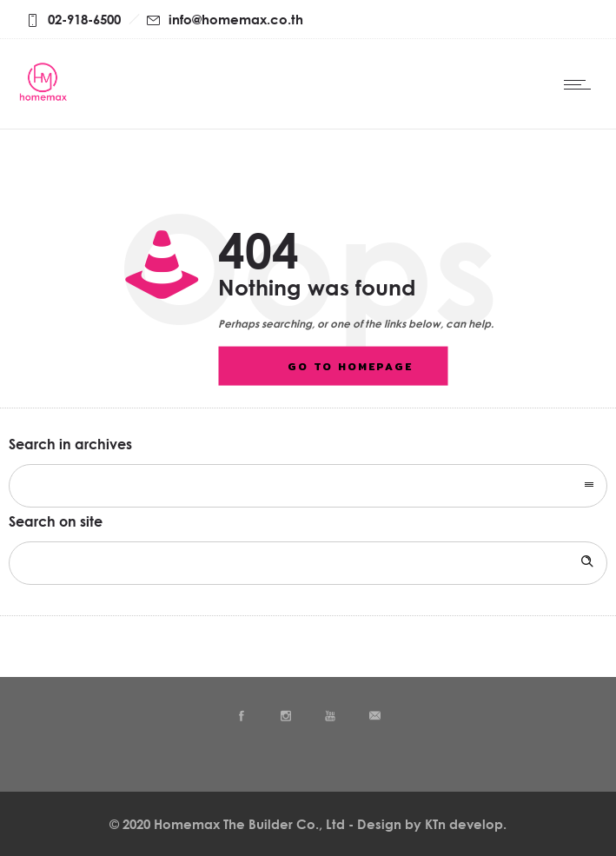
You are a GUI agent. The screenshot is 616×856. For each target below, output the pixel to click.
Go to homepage (350, 366)
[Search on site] (308, 563)
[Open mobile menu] (581, 84)
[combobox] (308, 486)
